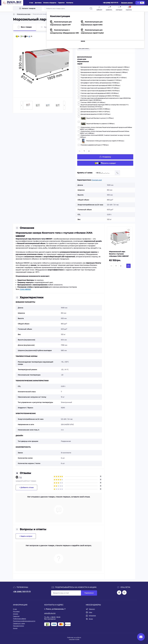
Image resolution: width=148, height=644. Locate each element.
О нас (31, 3)
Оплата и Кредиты (50, 3)
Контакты (70, 3)
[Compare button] (131, 41)
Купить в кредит (105, 163)
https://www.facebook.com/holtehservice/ (119, 593)
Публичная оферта (19, 619)
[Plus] (89, 151)
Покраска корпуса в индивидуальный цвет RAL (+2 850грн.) (101, 75)
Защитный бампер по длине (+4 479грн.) (97, 117)
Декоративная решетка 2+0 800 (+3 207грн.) (95, 114)
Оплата (16, 614)
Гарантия (61, 3)
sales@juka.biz (50, 613)
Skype (91, 619)
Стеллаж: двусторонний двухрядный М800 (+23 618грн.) (99, 93)
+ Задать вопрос (26, 536)
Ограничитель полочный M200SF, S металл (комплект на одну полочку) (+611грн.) (105, 136)
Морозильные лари (24, 14)
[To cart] (128, 266)
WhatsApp (92, 616)
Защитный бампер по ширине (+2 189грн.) (97, 123)
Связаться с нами (19, 623)
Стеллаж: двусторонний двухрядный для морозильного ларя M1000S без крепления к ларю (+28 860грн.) (105, 99)
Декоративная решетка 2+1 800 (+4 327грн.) (95, 112)
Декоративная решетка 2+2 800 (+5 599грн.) (95, 109)
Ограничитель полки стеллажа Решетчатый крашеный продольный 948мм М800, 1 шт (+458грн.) (106, 128)
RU (142, 3)
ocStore (78, 638)
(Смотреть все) (97, 180)
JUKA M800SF (25, 289)
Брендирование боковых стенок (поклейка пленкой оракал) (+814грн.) (104, 70)
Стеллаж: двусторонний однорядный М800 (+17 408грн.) (100, 88)
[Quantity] (84, 151)
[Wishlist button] (126, 41)
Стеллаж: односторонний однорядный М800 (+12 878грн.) (100, 85)
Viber (91, 612)
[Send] (117, 173)
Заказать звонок (127, 3)
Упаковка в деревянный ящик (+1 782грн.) (94, 145)
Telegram (92, 609)
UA (138, 3)
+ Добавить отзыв (26, 487)
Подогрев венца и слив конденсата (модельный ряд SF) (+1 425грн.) (103, 78)
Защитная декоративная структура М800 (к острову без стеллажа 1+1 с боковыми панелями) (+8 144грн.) (104, 106)
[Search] (91, 8)
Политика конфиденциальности (24, 621)
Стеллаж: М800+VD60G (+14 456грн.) (93, 102)
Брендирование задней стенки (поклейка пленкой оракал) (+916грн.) (104, 72)
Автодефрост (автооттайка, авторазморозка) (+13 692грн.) (100, 83)
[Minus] (80, 151)
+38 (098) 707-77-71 (22, 592)
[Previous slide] (22, 105)
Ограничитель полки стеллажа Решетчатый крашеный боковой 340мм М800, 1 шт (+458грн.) (104, 132)
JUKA (108, 34)
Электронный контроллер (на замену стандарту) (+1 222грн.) (101, 80)
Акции (15, 628)
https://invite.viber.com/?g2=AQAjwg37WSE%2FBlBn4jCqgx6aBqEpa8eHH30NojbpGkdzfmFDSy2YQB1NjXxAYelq (124, 593)
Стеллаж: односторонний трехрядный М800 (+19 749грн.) (100, 96)
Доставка (38, 3)
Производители (18, 626)
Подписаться (89, 593)
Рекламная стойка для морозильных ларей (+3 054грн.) (102, 140)
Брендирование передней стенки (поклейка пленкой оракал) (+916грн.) (105, 67)
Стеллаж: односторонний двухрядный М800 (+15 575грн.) (100, 91)
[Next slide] (64, 105)
